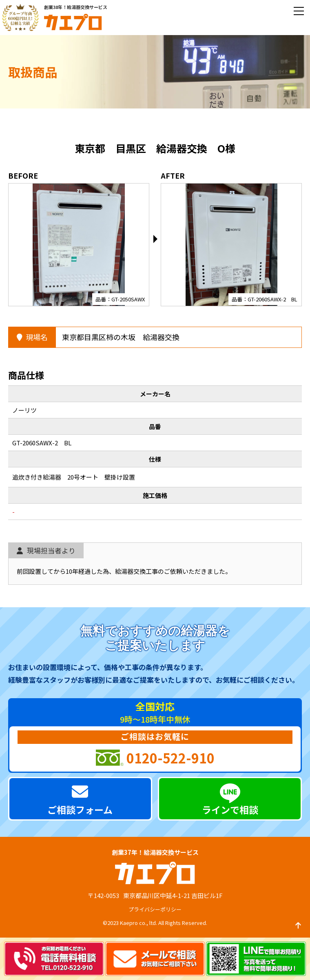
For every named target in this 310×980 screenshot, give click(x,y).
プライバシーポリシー (155, 909)
